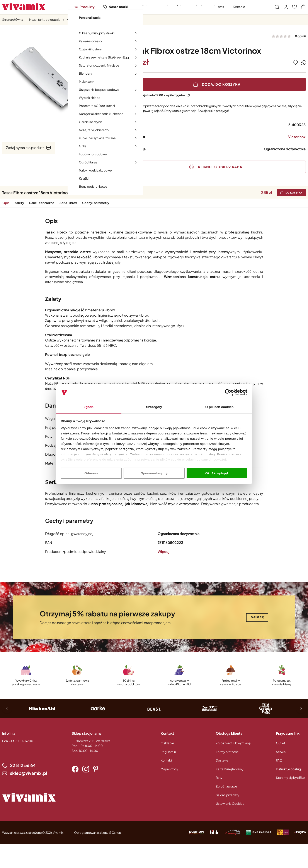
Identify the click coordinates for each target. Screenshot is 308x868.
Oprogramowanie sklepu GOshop (98, 832)
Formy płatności (227, 752)
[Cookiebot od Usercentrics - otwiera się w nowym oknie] (228, 393)
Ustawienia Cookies (230, 803)
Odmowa (91, 473)
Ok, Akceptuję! (217, 473)
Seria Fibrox (68, 203)
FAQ (279, 760)
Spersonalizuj (154, 473)
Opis (6, 203)
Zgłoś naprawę (226, 786)
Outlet (200, 7)
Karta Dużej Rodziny (230, 769)
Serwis (219, 7)
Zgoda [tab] (89, 407)
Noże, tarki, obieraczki (45, 19)
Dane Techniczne (42, 203)
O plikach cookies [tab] (219, 407)
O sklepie (167, 743)
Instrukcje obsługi (289, 769)
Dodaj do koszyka (221, 84)
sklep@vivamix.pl (29, 773)
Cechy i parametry (95, 203)
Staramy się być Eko (290, 777)
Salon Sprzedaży (228, 795)
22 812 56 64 (23, 765)
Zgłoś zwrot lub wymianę (233, 743)
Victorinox (297, 137)
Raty (219, 777)
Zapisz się (257, 617)
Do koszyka (294, 193)
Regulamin (168, 752)
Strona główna (13, 19)
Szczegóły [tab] (154, 407)
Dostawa (222, 760)
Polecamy (150, 7)
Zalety (19, 203)
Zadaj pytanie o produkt (25, 148)
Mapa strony (169, 769)
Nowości (174, 7)
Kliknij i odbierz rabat (221, 167)
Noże (70, 19)
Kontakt (239, 7)
